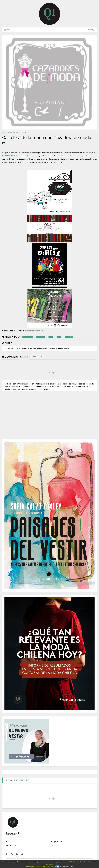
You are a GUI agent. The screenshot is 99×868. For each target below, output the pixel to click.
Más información (64, 866)
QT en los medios (12, 846)
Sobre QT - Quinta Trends (58, 842)
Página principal (11, 842)
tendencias (14, 132)
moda (24, 132)
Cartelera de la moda (11, 156)
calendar (89, 153)
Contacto (52, 846)
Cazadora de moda (33, 156)
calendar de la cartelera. (34, 331)
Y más (71, 866)
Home (4, 132)
